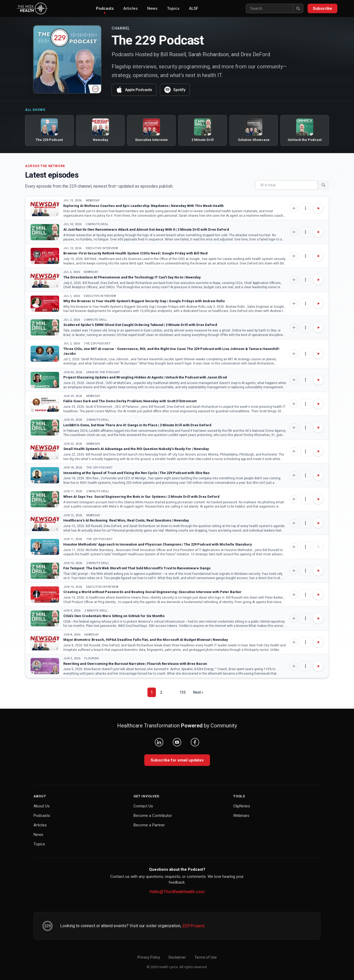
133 (183, 692)
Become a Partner (149, 825)
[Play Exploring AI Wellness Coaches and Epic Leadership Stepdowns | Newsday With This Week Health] (318, 208)
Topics (173, 8)
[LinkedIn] (159, 742)
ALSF (193, 8)
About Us (42, 806)
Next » (198, 692)
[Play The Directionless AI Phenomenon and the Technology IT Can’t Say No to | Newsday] (318, 280)
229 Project (193, 926)
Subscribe (322, 8)
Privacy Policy (149, 957)
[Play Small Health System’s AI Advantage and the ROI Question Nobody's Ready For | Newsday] (318, 451)
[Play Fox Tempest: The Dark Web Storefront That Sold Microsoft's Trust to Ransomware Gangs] (318, 571)
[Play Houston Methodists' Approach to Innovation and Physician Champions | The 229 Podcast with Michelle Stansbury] (318, 547)
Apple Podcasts (134, 90)
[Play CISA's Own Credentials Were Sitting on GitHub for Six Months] (318, 618)
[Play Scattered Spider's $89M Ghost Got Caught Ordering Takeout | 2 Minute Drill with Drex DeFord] (318, 328)
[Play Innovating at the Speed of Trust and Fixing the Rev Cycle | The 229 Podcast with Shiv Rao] (318, 475)
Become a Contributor (153, 816)
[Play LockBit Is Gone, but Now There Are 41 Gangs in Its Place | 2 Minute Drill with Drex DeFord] (318, 428)
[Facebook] (195, 742)
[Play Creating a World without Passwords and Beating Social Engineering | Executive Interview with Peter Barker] (318, 595)
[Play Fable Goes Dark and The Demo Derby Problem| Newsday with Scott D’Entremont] (318, 404)
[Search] (275, 8)
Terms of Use (206, 957)
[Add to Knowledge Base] (294, 208)
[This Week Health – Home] (32, 8)
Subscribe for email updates (177, 760)
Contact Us (143, 806)
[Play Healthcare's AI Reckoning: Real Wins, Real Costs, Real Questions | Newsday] (318, 523)
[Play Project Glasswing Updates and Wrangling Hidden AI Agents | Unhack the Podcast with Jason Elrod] (318, 380)
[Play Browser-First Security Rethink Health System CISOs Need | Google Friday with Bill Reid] (318, 256)
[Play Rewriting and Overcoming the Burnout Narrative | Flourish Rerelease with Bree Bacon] (318, 666)
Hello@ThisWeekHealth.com (177, 892)
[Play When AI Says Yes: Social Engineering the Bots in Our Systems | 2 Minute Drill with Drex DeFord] (318, 499)
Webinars (241, 816)
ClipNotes (242, 806)
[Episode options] (305, 208)
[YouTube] (177, 742)
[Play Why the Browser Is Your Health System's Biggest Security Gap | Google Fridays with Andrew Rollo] (318, 304)
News (152, 8)
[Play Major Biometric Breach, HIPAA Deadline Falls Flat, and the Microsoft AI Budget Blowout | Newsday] (318, 642)
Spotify (175, 90)
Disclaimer (177, 957)
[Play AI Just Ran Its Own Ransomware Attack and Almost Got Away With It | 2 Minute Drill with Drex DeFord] (318, 232)
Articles (130, 8)
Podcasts (105, 10)
